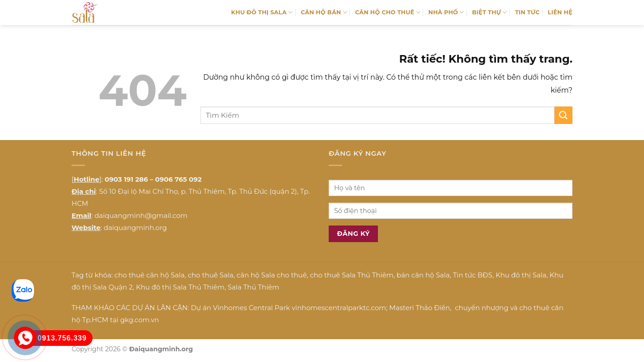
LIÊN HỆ (560, 12)
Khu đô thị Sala (521, 275)
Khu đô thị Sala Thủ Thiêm (180, 287)
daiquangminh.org (135, 228)
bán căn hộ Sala (423, 275)
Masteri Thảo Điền (419, 308)
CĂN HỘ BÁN (324, 12)
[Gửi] (563, 115)
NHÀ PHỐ (446, 12)
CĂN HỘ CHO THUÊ (388, 12)
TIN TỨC (527, 12)
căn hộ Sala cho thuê (272, 275)
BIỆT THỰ (490, 12)
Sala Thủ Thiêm (253, 287)
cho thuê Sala (211, 275)
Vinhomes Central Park (251, 308)
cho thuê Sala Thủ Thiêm (352, 275)
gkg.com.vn (140, 320)
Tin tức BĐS (473, 275)
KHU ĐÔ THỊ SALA (262, 12)
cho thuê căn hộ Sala (150, 275)
